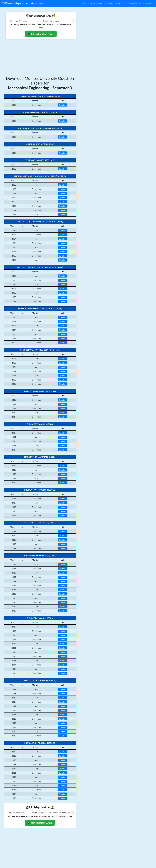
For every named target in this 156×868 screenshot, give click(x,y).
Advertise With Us (137, 3)
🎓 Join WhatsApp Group (41, 34)
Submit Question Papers (91, 3)
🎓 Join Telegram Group (40, 823)
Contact (150, 3)
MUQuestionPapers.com (15, 3)
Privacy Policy (121, 3)
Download (63, 105)
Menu (41, 3)
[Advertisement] (40, 58)
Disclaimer (108, 3)
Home (34, 3)
